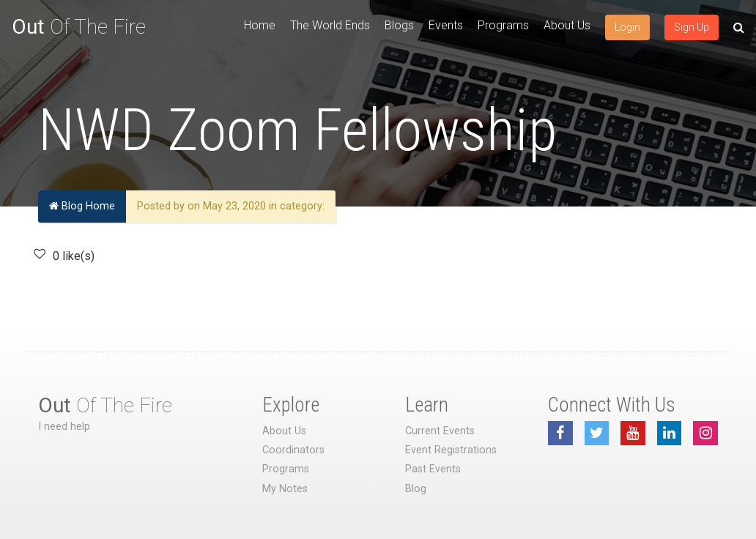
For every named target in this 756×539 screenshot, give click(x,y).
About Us (567, 25)
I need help (64, 427)
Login (627, 27)
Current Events (440, 431)
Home (260, 25)
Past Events (433, 469)
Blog (416, 489)
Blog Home (82, 206)
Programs (503, 25)
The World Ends (330, 25)
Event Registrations (451, 450)
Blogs (399, 25)
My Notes (285, 489)
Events (446, 25)
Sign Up (692, 27)
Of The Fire (79, 27)
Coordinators (293, 450)
